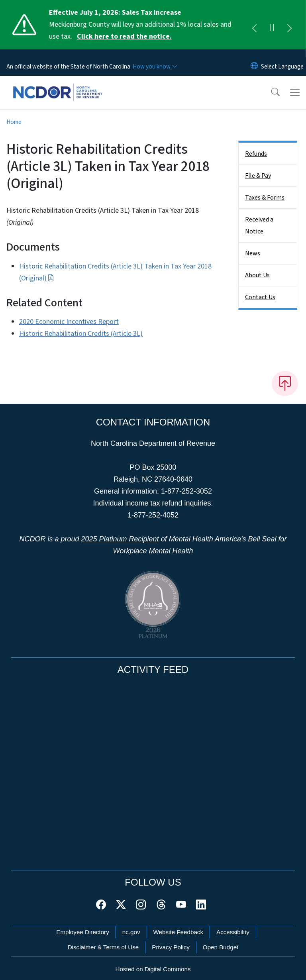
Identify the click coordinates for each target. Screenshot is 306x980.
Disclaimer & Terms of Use (103, 939)
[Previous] (254, 25)
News (253, 245)
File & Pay (258, 168)
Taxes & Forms (265, 190)
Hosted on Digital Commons (153, 961)
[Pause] (272, 25)
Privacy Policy (171, 939)
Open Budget (221, 939)
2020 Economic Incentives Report (69, 314)
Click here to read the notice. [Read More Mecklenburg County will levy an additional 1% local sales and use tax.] (125, 36)
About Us (257, 267)
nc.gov (131, 924)
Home (14, 114)
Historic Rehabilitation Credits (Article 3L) (81, 326)
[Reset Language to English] (254, 59)
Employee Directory (83, 924)
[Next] (289, 25)
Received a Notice (259, 218)
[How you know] (155, 59)
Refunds (256, 146)
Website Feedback (178, 924)
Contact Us (260, 289)
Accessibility (233, 924)
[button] (270, 84)
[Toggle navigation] (295, 84)
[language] (282, 59)
